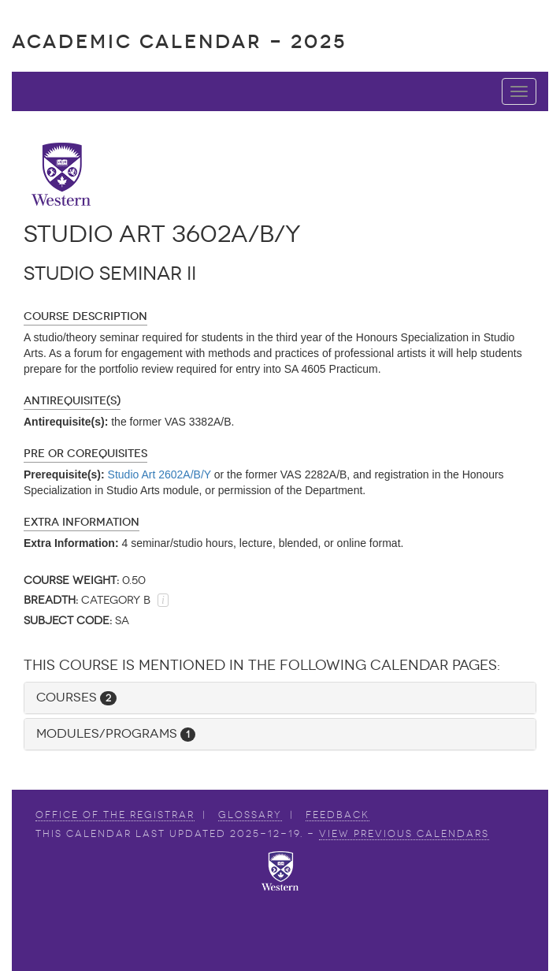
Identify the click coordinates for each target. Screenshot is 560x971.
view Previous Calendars (404, 834)
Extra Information (82, 522)
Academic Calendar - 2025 (179, 41)
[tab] (280, 698)
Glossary (250, 815)
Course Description (85, 316)
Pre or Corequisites (85, 454)
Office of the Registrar (115, 815)
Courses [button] (76, 697)
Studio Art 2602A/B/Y (159, 474)
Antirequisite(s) (72, 401)
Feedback (337, 815)
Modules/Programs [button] (116, 733)
